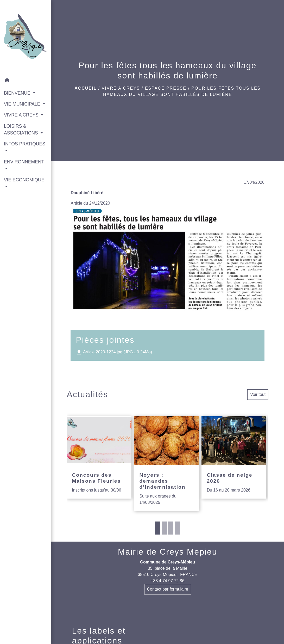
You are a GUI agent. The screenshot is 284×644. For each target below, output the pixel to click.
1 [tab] (158, 528)
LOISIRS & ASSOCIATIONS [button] (22, 130)
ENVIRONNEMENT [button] (24, 162)
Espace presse (166, 88)
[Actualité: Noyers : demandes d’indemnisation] (166, 464)
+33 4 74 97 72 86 (168, 581)
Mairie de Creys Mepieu (168, 552)
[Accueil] (26, 37)
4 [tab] (177, 528)
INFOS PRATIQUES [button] (25, 144)
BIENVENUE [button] (18, 93)
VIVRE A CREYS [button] (22, 115)
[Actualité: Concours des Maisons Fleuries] (99, 457)
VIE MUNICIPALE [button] (23, 104)
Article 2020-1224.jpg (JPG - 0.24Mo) (114, 352)
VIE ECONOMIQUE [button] (24, 180)
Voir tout (258, 394)
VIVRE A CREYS (121, 88)
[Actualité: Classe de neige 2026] (234, 457)
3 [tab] (171, 528)
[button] (26, 81)
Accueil (86, 88)
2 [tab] (164, 528)
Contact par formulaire (168, 589)
